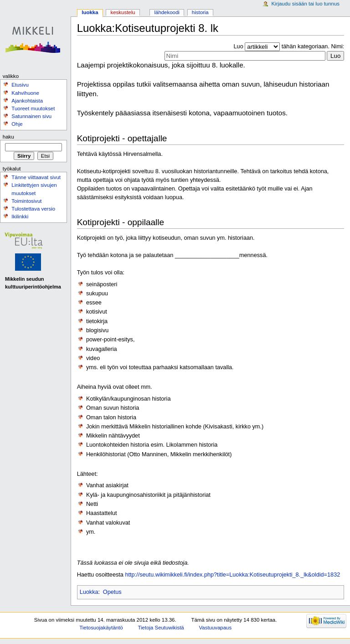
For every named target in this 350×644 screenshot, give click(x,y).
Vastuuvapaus (216, 628)
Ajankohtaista (27, 101)
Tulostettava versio (33, 209)
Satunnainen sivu (31, 116)
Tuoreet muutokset (33, 108)
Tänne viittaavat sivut (36, 177)
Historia (200, 12)
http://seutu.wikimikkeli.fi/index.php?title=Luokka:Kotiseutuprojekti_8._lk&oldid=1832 (232, 575)
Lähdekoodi (167, 12)
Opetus (112, 592)
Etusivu (20, 85)
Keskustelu (123, 12)
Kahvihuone (25, 93)
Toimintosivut (26, 201)
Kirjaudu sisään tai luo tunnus (305, 4)
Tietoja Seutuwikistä (161, 628)
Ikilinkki (20, 216)
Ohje (17, 124)
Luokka (89, 592)
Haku (8, 137)
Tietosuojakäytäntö (101, 628)
